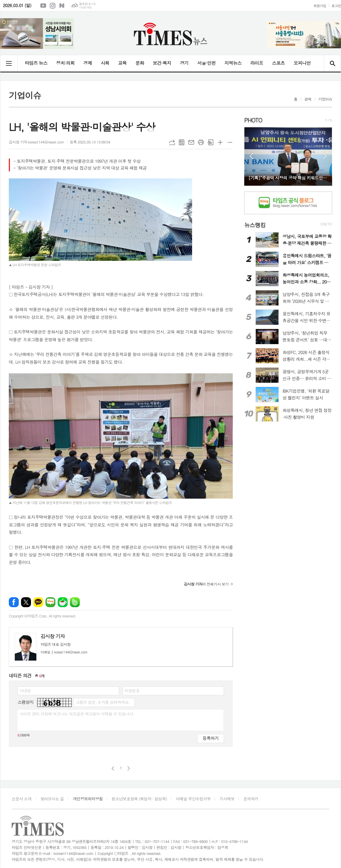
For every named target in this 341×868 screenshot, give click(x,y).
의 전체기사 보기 (206, 584)
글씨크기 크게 (220, 142)
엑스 (26, 602)
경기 (184, 63)
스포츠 (278, 63)
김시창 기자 (53, 636)
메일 (191, 142)
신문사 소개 (22, 799)
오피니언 (302, 63)
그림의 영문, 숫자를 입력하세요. (102, 702)
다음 (129, 768)
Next (325, 156)
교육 (122, 63)
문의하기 (251, 799)
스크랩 (211, 142)
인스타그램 (53, 6)
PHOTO (253, 120)
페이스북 (14, 602)
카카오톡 (38, 602)
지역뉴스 (233, 63)
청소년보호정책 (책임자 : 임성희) (139, 799)
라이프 (257, 63)
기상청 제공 (85, 8)
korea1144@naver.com (64, 652)
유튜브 (43, 6)
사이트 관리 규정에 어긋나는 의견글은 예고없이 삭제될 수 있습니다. (77, 714)
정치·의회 (66, 63)
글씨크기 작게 (230, 142)
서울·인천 (206, 63)
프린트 (201, 142)
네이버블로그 (62, 6)
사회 (105, 63)
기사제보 (227, 799)
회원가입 (320, 6)
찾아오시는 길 (52, 799)
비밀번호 (132, 690)
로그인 (336, 6)
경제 (88, 63)
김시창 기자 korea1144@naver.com (37, 142)
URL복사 (172, 142)
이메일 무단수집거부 (193, 799)
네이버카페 (63, 602)
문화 (140, 63)
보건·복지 (162, 63)
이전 (113, 768)
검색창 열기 (332, 63)
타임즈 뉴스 (36, 63)
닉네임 (25, 690)
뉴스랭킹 (255, 225)
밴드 (75, 602)
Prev (251, 156)
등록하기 (211, 738)
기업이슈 (325, 99)
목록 (182, 142)
